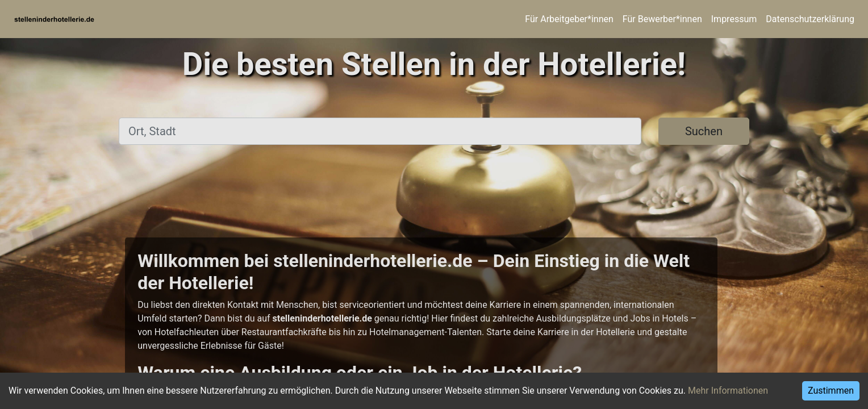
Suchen (704, 131)
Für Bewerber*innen (662, 19)
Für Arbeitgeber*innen (569, 19)
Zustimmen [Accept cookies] (831, 391)
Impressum (734, 19)
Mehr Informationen (728, 391)
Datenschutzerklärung (810, 19)
